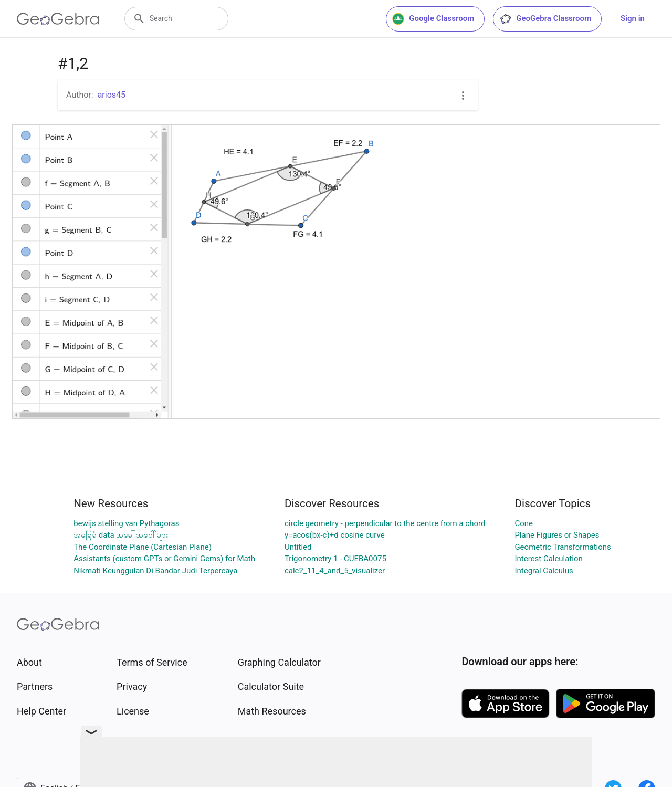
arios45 (112, 95)
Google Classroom (433, 19)
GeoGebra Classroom (545, 19)
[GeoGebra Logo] (58, 19)
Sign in (633, 18)
